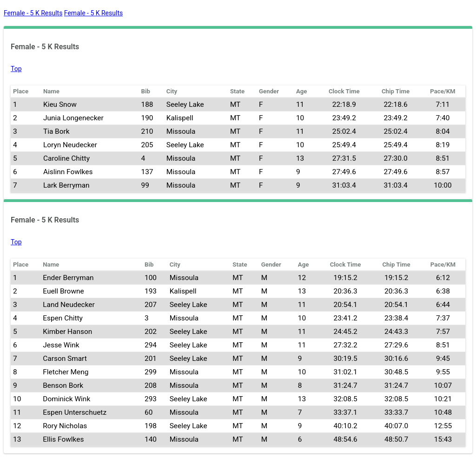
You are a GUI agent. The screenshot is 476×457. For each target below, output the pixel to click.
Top (16, 69)
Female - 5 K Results (33, 13)
